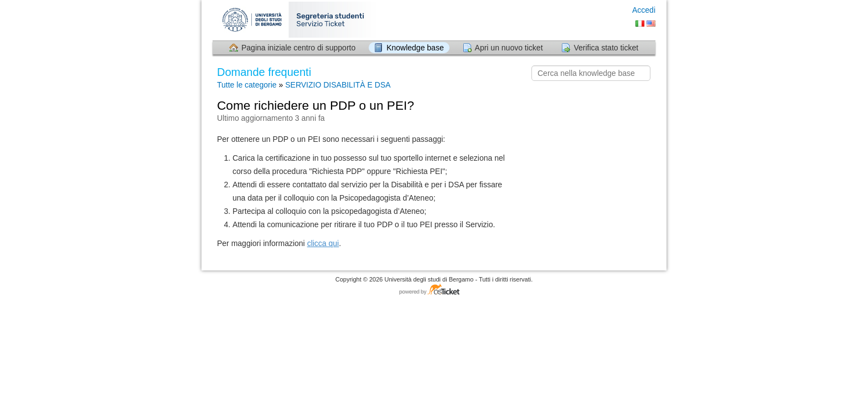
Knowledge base (415, 48)
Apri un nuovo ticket (509, 48)
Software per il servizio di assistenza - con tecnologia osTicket (434, 290)
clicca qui (323, 243)
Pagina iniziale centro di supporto (298, 48)
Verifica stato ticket (606, 48)
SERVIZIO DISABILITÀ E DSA (338, 85)
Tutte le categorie (247, 85)
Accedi (644, 10)
